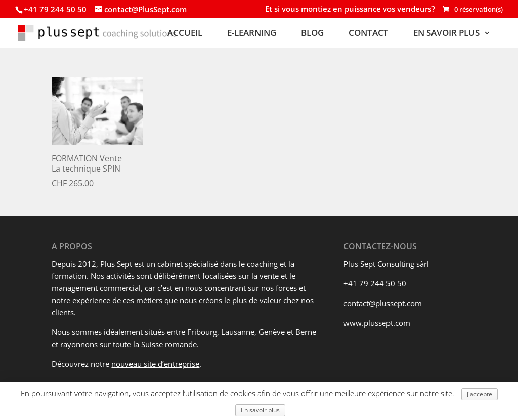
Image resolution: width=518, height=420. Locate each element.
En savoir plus (260, 410)
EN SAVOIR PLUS (446, 34)
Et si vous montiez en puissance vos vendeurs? (350, 10)
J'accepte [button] (480, 394)
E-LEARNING (252, 34)
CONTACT (369, 34)
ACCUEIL (185, 34)
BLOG (312, 34)
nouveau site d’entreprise (155, 364)
